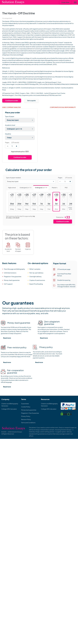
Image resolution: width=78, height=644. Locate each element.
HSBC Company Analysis (11, 107)
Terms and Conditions (28, 423)
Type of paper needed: (14, 178)
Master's (53, 187)
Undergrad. (24, 187)
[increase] (16, 146)
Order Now (65, 2)
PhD (64, 187)
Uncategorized (7, 18)
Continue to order (12, 101)
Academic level (10, 125)
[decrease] (8, 146)
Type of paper (10, 116)
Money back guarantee (29, 410)
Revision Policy (26, 419)
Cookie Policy (26, 407)
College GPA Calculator (9, 409)
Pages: (60, 178)
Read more (7, 338)
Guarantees (25, 404)
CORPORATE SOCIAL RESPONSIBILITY (63, 107)
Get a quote (31, 101)
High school (11, 187)
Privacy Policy (26, 416)
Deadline (8, 134)
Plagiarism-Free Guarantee (30, 413)
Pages (7, 142)
